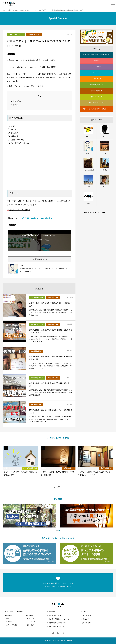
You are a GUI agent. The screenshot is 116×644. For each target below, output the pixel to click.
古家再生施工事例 (55, 615)
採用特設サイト (32, 625)
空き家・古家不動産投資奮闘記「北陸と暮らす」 (96, 109)
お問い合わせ (86, 623)
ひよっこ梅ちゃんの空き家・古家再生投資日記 (96, 55)
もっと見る (57, 487)
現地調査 (49, 218)
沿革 (8, 619)
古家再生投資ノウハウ (16, 35)
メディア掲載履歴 (96, 67)
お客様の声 (85, 619)
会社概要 (9, 615)
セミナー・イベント (96, 73)
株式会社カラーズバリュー (94, 213)
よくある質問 (86, 615)
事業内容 (9, 622)
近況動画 (25, 218)
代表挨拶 (30, 615)
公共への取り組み (12, 625)
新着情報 (96, 61)
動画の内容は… (19, 101)
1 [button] (57, 531)
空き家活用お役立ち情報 (96, 97)
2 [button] (59, 531)
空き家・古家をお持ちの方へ (59, 619)
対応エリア (31, 619)
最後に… (16, 105)
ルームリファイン (96, 79)
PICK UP (84, 612)
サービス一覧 (31, 622)
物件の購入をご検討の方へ (58, 623)
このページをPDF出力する (19, 210)
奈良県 (33, 218)
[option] (21, 461)
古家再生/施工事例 (34, 35)
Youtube (40, 218)
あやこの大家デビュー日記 (96, 103)
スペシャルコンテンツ (56, 626)
